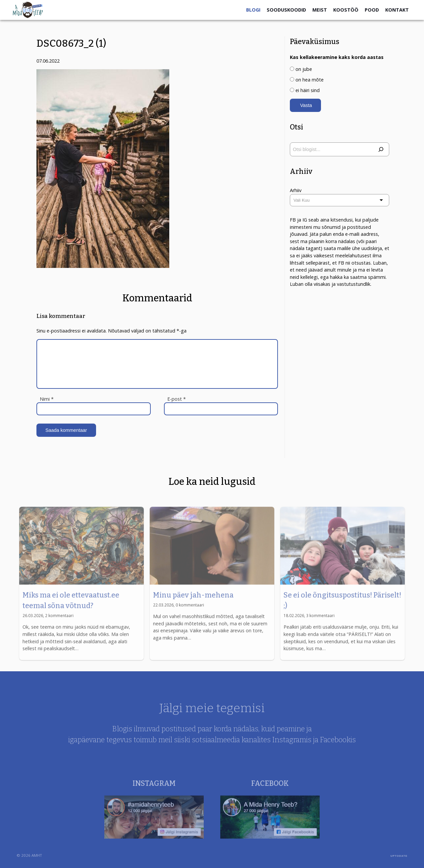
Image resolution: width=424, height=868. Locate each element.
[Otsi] (381, 149)
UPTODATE (399, 856)
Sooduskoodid (286, 10)
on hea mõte (310, 80)
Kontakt (397, 10)
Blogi (253, 10)
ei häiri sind (308, 90)
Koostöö (346, 10)
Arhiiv (296, 190)
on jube (304, 69)
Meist (320, 10)
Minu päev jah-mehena (193, 608)
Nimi (47, 399)
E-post (177, 399)
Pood (372, 10)
